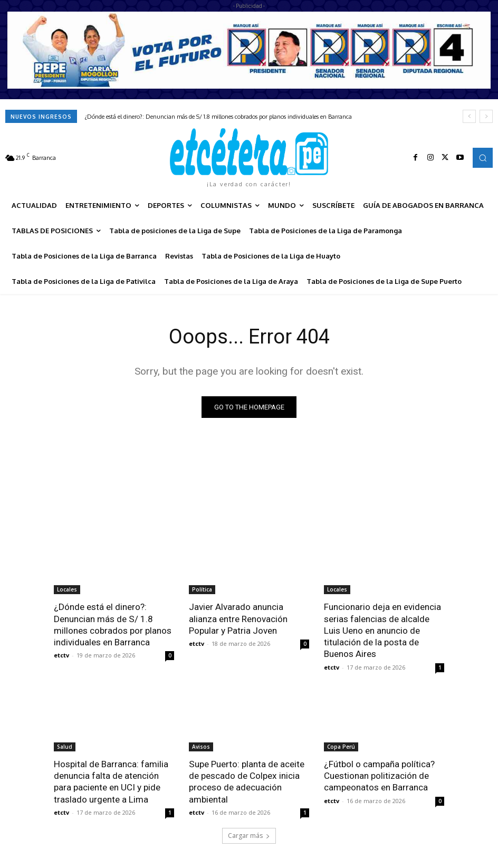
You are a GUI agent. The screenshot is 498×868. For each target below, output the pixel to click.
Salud (65, 746)
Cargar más (249, 834)
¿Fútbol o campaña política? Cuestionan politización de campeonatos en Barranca (379, 775)
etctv (61, 655)
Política (202, 589)
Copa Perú (341, 746)
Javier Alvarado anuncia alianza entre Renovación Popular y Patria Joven (238, 618)
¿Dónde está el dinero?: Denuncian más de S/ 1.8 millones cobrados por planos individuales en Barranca (218, 117)
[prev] (469, 116)
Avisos (201, 746)
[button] (483, 158)
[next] (486, 116)
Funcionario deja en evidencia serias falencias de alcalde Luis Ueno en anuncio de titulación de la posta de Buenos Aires (382, 630)
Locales (67, 589)
